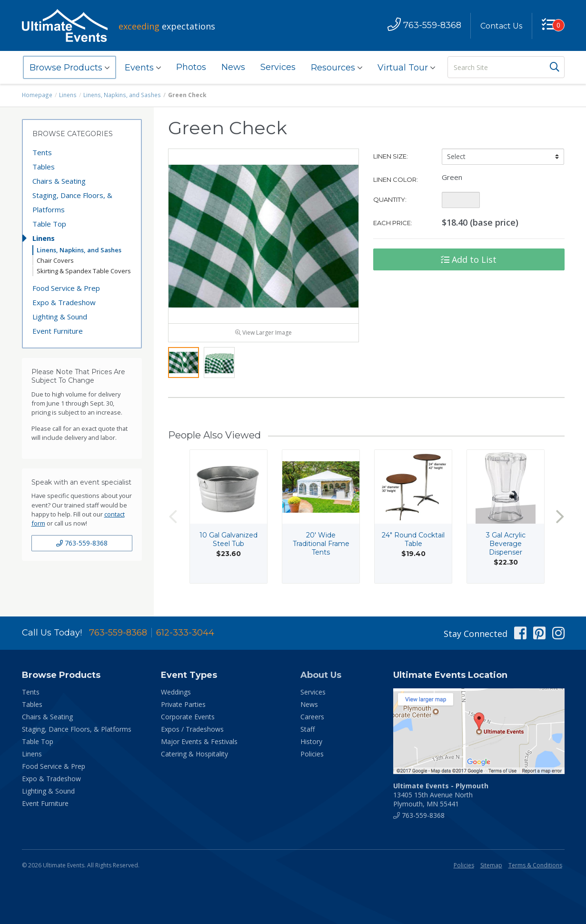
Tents (42, 152)
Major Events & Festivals (199, 741)
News (233, 67)
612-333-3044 (185, 633)
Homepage (37, 95)
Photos (191, 67)
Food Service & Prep (66, 288)
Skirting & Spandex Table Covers (84, 271)
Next (560, 519)
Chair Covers (55, 260)
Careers (312, 717)
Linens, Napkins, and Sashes (120, 95)
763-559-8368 (82, 543)
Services (278, 67)
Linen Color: (396, 179)
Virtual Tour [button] (406, 68)
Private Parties (183, 704)
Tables (44, 167)
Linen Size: (391, 156)
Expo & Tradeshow (64, 302)
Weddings (176, 692)
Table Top (49, 224)
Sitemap (491, 865)
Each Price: (393, 223)
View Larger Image (263, 334)
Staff (308, 729)
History (311, 741)
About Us (321, 675)
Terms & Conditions (535, 865)
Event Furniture (58, 331)
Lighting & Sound (60, 317)
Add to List (469, 259)
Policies (312, 754)
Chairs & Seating (59, 181)
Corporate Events (188, 717)
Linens (68, 95)
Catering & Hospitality (194, 754)
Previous (173, 519)
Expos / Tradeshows (192, 729)
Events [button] (143, 68)
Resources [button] (337, 68)
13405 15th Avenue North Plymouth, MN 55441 (441, 795)
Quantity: (390, 199)
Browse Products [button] (70, 68)
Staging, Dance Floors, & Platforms (72, 202)
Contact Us (501, 26)
